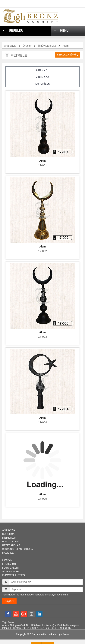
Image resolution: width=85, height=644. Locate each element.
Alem (42, 161)
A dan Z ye (42, 70)
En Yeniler (42, 84)
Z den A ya (43, 77)
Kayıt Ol (9, 601)
